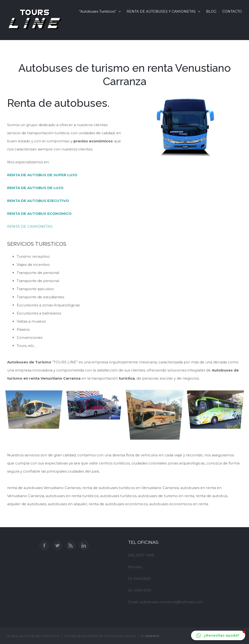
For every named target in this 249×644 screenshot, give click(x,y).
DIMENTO (152, 636)
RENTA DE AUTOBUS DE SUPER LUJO (42, 175)
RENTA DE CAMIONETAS (30, 226)
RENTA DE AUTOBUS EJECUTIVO (38, 201)
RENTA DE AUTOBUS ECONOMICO (39, 214)
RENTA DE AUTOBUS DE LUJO (35, 188)
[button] (218, 635)
